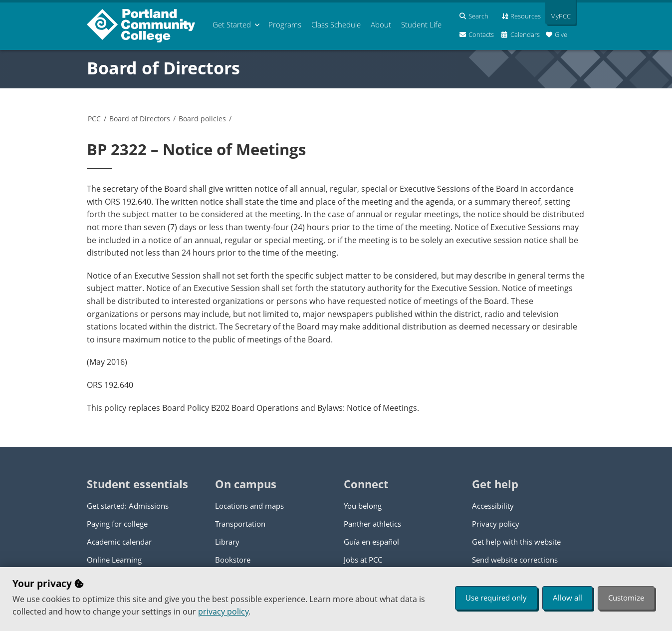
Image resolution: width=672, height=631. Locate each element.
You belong (363, 506)
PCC (94, 119)
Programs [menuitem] (285, 24)
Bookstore (233, 560)
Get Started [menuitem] (232, 24)
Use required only (496, 598)
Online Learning (114, 560)
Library (227, 542)
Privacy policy (496, 524)
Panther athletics (372, 524)
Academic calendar (119, 542)
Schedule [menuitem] (336, 24)
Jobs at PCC (363, 560)
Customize (626, 598)
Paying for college (117, 524)
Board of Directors (163, 68)
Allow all (567, 598)
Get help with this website (516, 542)
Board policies (202, 119)
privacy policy (223, 612)
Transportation (240, 524)
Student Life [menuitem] (421, 24)
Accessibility (493, 506)
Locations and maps (249, 506)
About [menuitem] (381, 24)
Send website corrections (515, 560)
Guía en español (371, 542)
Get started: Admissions (128, 506)
